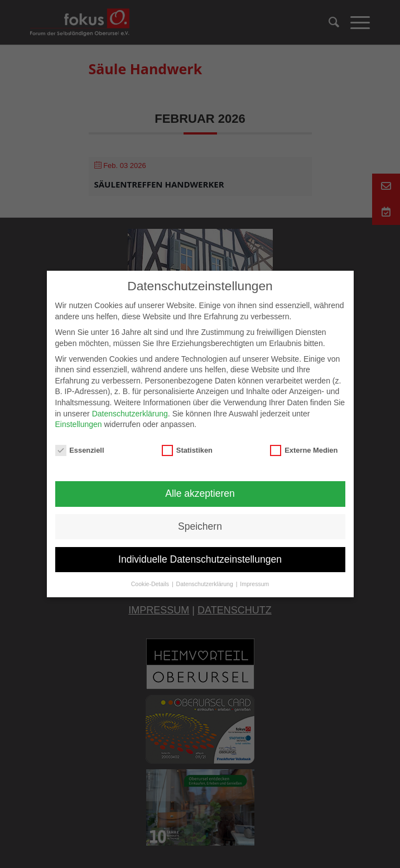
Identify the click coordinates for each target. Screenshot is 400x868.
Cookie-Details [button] (151, 584)
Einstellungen (79, 424)
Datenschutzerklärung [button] (206, 584)
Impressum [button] (254, 584)
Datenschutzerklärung (130, 414)
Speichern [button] (200, 526)
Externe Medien (304, 450)
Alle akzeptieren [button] (200, 493)
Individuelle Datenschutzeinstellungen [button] (200, 559)
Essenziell (80, 450)
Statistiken (187, 450)
